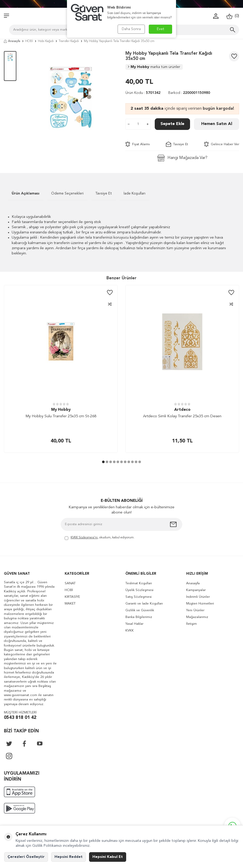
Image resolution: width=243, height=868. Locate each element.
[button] (103, 462)
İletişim (191, 624)
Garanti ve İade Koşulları (144, 604)
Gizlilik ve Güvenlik (140, 610)
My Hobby (154, 67)
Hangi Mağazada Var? (182, 158)
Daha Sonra (131, 29)
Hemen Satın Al (217, 124)
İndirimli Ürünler (198, 597)
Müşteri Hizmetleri (200, 604)
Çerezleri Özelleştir (26, 857)
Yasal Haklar (134, 624)
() (233, 16)
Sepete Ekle (172, 124)
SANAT (70, 583)
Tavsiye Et (177, 144)
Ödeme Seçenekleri (67, 193)
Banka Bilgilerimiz (139, 617)
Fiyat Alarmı (138, 144)
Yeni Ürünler (195, 610)
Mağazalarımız (197, 617)
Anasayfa (12, 41)
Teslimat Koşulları (139, 583)
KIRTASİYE (72, 597)
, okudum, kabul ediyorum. (100, 538)
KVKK (130, 631)
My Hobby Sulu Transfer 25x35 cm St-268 (61, 416)
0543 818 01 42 (20, 718)
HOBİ (29, 41)
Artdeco (182, 410)
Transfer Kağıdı (69, 41)
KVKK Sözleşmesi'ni (84, 538)
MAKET (70, 604)
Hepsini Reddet (69, 857)
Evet (161, 29)
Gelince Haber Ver (222, 144)
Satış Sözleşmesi (139, 597)
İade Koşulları (134, 193)
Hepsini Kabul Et (108, 857)
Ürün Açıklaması (26, 193)
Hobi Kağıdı (46, 41)
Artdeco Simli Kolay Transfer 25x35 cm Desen (182, 416)
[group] (71, 98)
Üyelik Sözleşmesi (139, 590)
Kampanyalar (196, 590)
